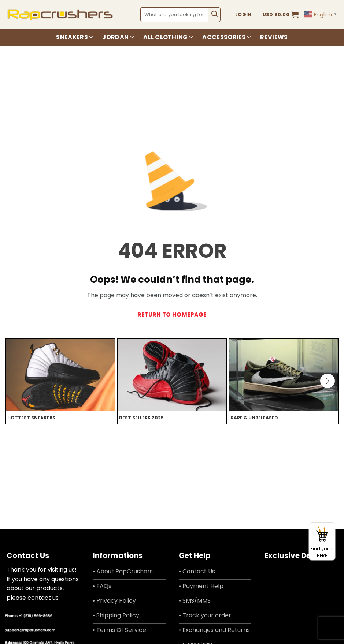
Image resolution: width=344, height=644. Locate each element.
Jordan (118, 37)
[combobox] (174, 15)
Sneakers (74, 37)
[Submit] (214, 15)
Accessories (226, 37)
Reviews (274, 37)
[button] (281, 15)
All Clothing (168, 37)
